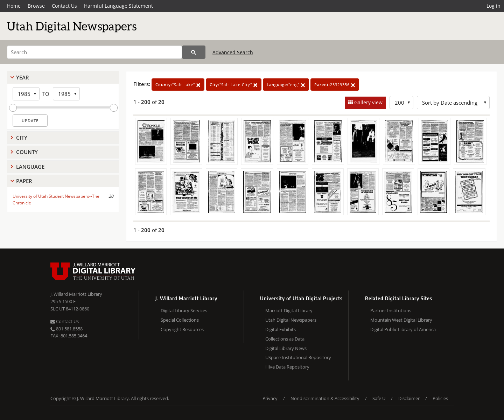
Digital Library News (286, 348)
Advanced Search (233, 52)
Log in (493, 6)
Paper (24, 181)
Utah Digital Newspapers (291, 320)
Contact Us (64, 6)
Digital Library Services (184, 310)
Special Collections (180, 320)
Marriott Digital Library (289, 310)
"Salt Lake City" (234, 85)
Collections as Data (285, 339)
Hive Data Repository (287, 367)
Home (14, 6)
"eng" (286, 85)
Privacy (270, 398)
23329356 (335, 85)
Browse (36, 6)
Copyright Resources (182, 329)
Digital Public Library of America (403, 329)
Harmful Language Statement (118, 6)
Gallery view (368, 102)
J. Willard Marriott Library (76, 294)
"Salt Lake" (178, 85)
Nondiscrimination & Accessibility (325, 398)
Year (23, 77)
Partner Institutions (391, 310)
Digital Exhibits (281, 329)
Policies (440, 398)
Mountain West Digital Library (401, 320)
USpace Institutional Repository (298, 357)
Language (30, 167)
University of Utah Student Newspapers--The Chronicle (56, 199)
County (27, 152)
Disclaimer (409, 398)
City (22, 138)
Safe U (379, 398)
